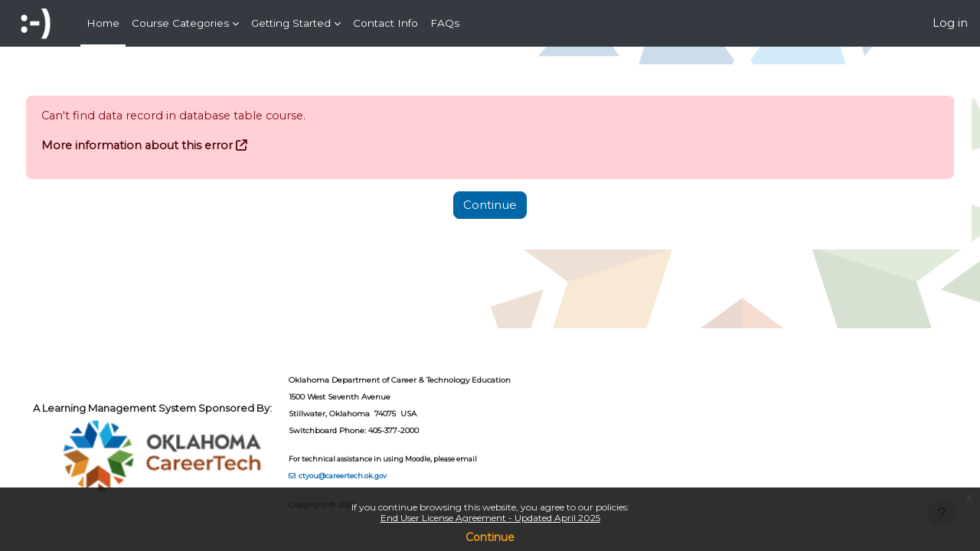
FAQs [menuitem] (445, 23)
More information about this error (167, 146)
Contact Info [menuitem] (385, 23)
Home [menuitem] (103, 23)
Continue (490, 537)
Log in (950, 23)
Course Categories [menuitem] (180, 23)
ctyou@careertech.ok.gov (372, 476)
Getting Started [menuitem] (291, 23)
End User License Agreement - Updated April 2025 (490, 518)
